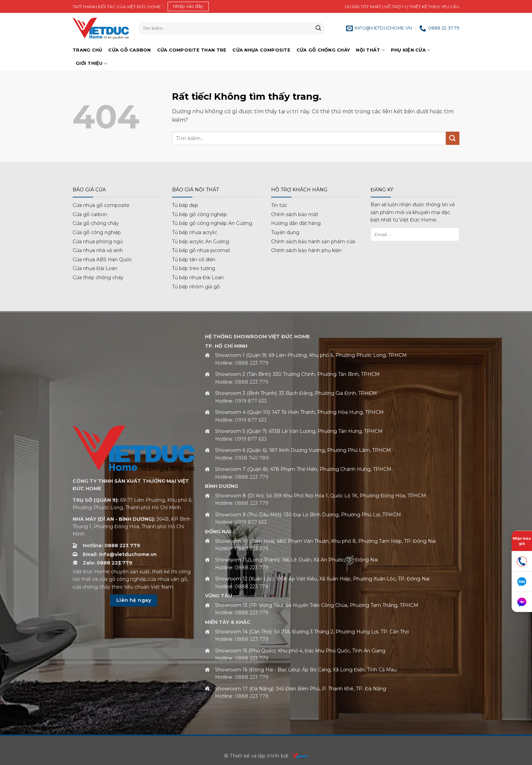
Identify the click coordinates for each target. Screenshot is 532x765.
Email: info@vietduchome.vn (120, 554)
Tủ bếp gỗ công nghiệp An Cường (212, 223)
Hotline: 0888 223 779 (111, 546)
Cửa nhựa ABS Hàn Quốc (102, 260)
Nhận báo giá (522, 541)
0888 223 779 (252, 363)
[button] (188, 6)
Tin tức (279, 205)
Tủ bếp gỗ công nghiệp (199, 214)
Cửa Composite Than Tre (192, 50)
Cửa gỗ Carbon (129, 50)
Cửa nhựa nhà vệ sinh (98, 250)
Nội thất (370, 50)
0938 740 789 (252, 458)
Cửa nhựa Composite (261, 50)
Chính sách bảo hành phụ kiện (306, 250)
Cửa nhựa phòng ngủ (98, 242)
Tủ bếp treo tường (194, 268)
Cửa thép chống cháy (98, 278)
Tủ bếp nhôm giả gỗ (196, 287)
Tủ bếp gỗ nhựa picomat (201, 250)
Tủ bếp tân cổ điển (194, 260)
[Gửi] (318, 28)
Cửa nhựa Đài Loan (95, 268)
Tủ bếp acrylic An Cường (201, 242)
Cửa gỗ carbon (90, 214)
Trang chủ (87, 50)
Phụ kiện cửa (411, 50)
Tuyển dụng (285, 232)
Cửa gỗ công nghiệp (97, 232)
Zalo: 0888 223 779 (108, 563)
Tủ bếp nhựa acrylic (195, 232)
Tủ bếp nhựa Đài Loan (198, 278)
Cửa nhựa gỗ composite (101, 205)
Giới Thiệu (91, 64)
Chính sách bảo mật (295, 214)
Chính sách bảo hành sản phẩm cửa (313, 242)
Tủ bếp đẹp (185, 205)
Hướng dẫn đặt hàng (296, 223)
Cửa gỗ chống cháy (323, 50)
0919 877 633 (251, 401)
